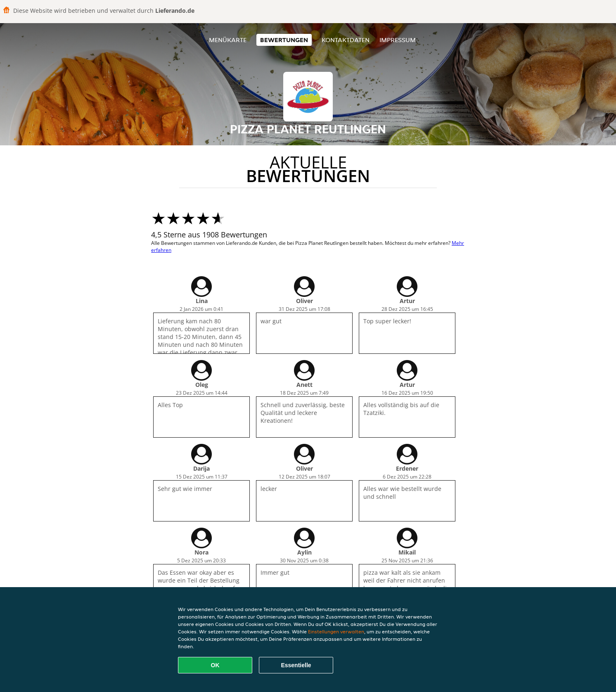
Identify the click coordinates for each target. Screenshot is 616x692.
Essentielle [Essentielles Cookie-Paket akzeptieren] (296, 665)
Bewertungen (284, 40)
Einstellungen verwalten (336, 632)
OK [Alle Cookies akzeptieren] (215, 665)
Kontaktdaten (346, 40)
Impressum (398, 40)
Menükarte (228, 40)
